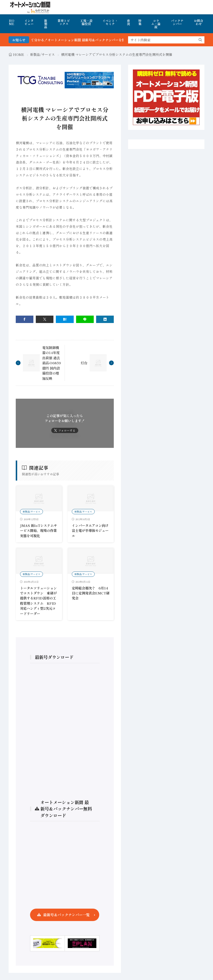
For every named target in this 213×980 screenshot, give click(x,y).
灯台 (84, 363)
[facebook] (25, 319)
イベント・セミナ (110, 22)
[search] (200, 40)
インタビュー (29, 22)
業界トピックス (64, 22)
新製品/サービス (42, 54)
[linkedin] (105, 319)
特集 (140, 22)
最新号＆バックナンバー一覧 (66, 915)
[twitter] (45, 319)
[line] (85, 319)
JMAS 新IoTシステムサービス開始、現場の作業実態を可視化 (39, 530)
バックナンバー (177, 22)
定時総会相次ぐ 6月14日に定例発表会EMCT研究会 (91, 593)
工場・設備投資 (86, 22)
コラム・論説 (156, 24)
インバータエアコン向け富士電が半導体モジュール (90, 530)
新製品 (46, 24)
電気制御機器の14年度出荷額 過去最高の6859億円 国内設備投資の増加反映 (52, 363)
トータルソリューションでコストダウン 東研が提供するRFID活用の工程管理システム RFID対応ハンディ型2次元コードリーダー (38, 601)
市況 (128, 22)
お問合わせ (199, 22)
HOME (12, 22)
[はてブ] (65, 319)
